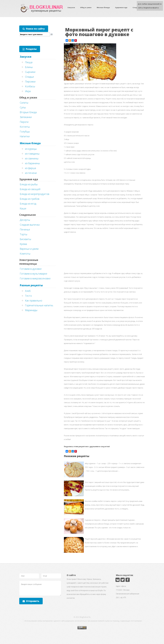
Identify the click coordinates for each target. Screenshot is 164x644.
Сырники (30, 72)
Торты (23, 234)
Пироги (24, 122)
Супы (23, 107)
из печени (31, 173)
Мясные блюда (103, 7)
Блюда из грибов (30, 199)
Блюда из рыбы (29, 184)
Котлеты (25, 127)
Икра (28, 91)
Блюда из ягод (28, 204)
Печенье (25, 229)
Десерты (25, 220)
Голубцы (25, 131)
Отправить (33, 601)
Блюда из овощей (30, 189)
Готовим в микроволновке (35, 278)
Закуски (71, 7)
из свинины (32, 158)
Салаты (24, 103)
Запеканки (26, 117)
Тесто (28, 296)
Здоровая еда (121, 7)
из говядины (32, 154)
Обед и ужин (86, 7)
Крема (23, 244)
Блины (29, 67)
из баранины (32, 163)
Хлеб (28, 291)
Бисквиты (25, 239)
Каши (23, 208)
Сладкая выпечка (30, 225)
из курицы (31, 149)
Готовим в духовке (31, 269)
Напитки (25, 136)
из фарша (30, 168)
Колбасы (30, 86)
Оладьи (29, 77)
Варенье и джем (29, 249)
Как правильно (34, 300)
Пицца (29, 62)
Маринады (31, 310)
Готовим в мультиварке (33, 274)
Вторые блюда (28, 112)
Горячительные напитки (39, 305)
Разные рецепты (31, 285)
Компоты (25, 254)
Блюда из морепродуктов (35, 194)
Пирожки (30, 81)
